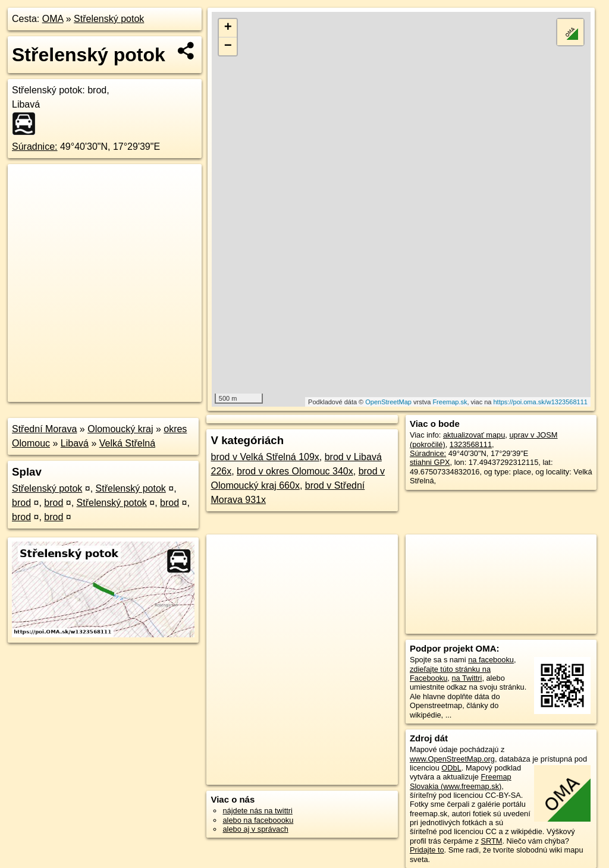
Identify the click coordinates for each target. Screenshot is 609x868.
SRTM (491, 841)
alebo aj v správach (255, 829)
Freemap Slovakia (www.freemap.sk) (461, 781)
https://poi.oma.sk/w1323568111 (541, 402)
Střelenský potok (109, 19)
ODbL (451, 768)
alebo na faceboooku (258, 820)
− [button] (228, 46)
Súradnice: (35, 147)
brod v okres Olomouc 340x (295, 471)
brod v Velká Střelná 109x (265, 457)
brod (21, 503)
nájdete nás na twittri (257, 811)
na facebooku (491, 660)
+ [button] (228, 28)
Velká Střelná (127, 443)
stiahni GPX (430, 462)
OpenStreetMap (388, 402)
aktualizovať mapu (474, 435)
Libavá (75, 443)
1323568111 (471, 444)
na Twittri (467, 678)
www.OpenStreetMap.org (452, 759)
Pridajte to (427, 850)
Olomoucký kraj (120, 429)
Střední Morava (44, 429)
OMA (53, 19)
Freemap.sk (450, 402)
